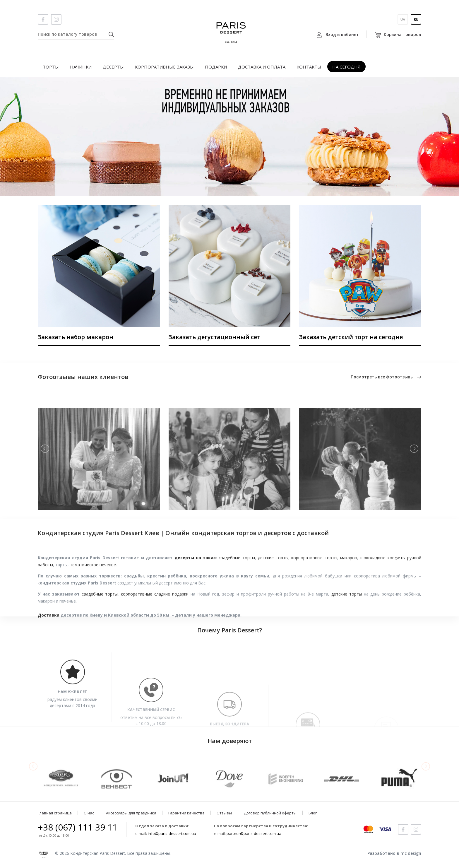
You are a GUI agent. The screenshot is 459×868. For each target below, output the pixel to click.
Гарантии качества (186, 813)
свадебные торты (237, 587)
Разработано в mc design (394, 853)
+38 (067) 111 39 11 (78, 827)
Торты (51, 67)
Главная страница (55, 813)
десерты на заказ (195, 587)
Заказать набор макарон (76, 337)
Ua (403, 19)
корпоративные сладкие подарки (155, 624)
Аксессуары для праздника (131, 813)
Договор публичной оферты (270, 813)
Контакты (309, 67)
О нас (89, 813)
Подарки (216, 67)
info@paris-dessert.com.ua (172, 833)
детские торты (273, 587)
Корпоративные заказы (164, 67)
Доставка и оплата (262, 67)
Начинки (81, 67)
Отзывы (224, 813)
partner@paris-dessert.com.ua (254, 833)
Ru (416, 19)
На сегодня (346, 67)
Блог (313, 813)
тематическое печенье (93, 594)
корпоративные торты (314, 587)
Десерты (113, 67)
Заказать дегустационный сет (214, 337)
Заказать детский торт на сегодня (351, 337)
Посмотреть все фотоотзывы (386, 380)
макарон (349, 587)
